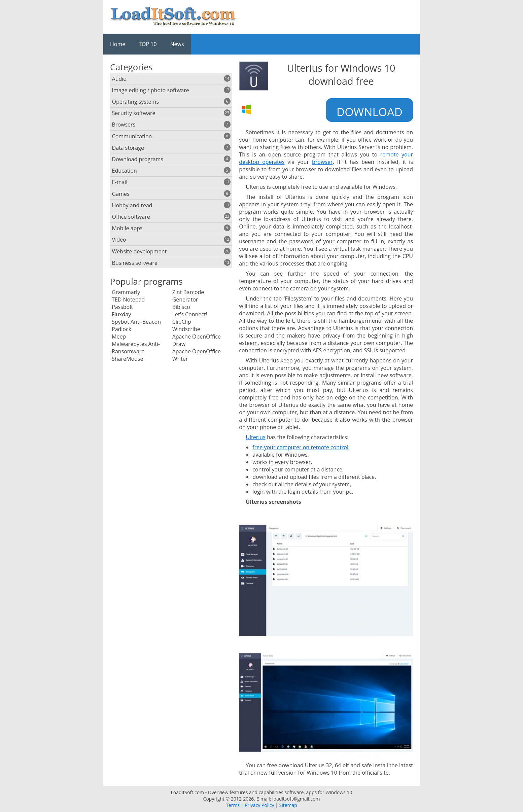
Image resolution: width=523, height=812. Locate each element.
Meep (119, 337)
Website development (171, 251)
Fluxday (121, 314)
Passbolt (122, 307)
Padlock (121, 329)
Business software (171, 263)
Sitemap (288, 805)
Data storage (171, 148)
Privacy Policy (259, 805)
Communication (171, 136)
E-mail (171, 182)
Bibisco (181, 307)
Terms (233, 805)
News (177, 44)
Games (171, 194)
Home (118, 44)
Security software (171, 113)
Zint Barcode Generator (188, 296)
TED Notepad (128, 299)
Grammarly (126, 292)
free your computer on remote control (300, 447)
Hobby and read (171, 205)
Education (171, 171)
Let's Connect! (190, 314)
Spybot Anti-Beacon (136, 322)
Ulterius (255, 437)
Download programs (171, 159)
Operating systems (171, 102)
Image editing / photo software (171, 90)
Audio (171, 79)
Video (171, 240)
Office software (171, 217)
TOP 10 (148, 44)
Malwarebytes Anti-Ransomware (136, 348)
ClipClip (182, 322)
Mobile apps (171, 228)
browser (322, 162)
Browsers (171, 125)
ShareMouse (127, 359)
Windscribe (186, 329)
